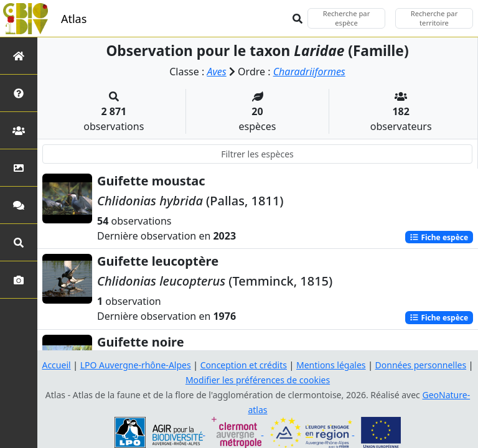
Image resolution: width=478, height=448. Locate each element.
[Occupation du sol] (19, 168)
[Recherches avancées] (19, 242)
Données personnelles (421, 365)
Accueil (56, 365)
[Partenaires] (19, 130)
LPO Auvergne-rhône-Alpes (136, 365)
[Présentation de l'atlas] (19, 93)
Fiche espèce (439, 237)
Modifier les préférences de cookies (258, 380)
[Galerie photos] (19, 280)
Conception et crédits (244, 365)
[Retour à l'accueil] (19, 56)
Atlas (74, 19)
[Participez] (19, 205)
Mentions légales (331, 365)
